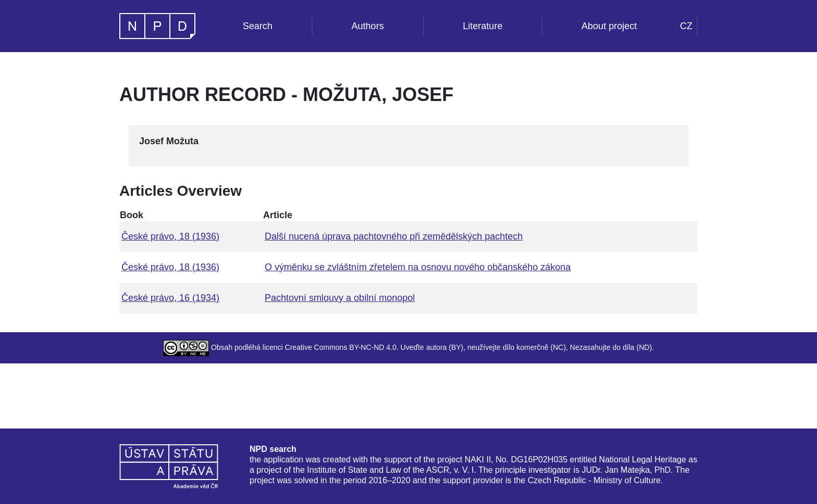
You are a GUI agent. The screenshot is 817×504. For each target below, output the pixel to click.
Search (258, 26)
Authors (368, 26)
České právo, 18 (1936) (170, 236)
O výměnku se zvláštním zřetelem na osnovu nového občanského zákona (418, 267)
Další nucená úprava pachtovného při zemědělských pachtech (394, 236)
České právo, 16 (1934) (170, 298)
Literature (482, 26)
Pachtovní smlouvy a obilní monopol (340, 298)
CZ (686, 26)
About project (609, 26)
